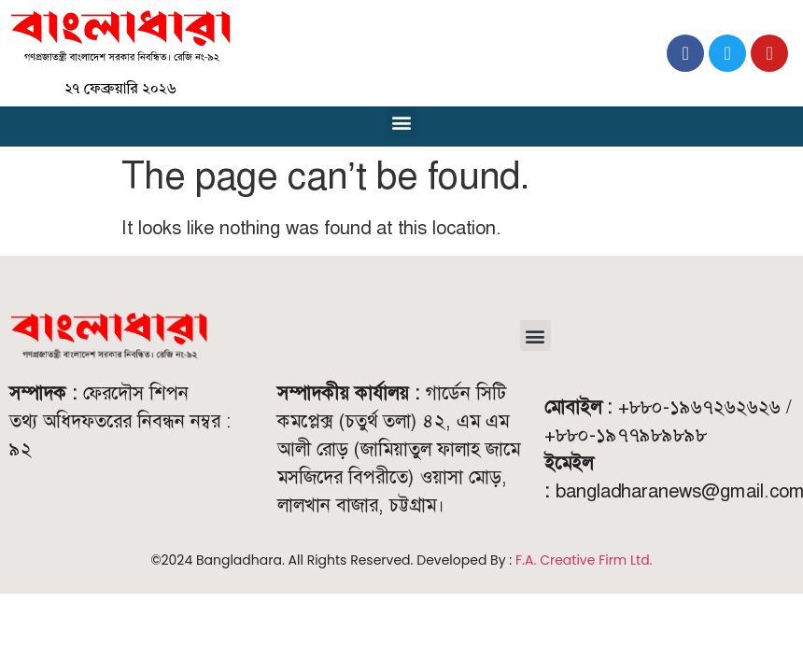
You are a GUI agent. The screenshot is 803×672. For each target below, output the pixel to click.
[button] (402, 122)
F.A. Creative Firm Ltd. (584, 560)
